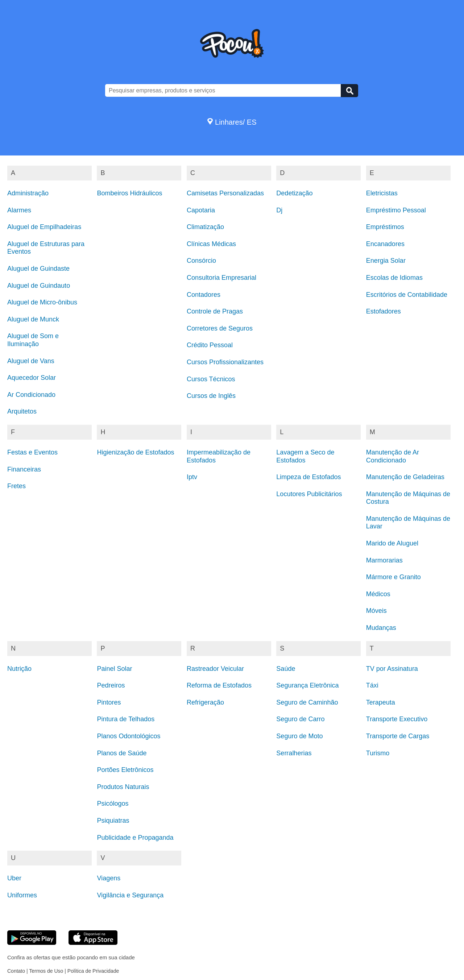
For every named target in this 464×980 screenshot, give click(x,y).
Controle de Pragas (215, 311)
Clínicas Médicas (211, 244)
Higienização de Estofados (135, 452)
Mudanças (381, 628)
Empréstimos (385, 227)
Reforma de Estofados (219, 685)
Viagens (109, 878)
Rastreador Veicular (215, 669)
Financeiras (24, 469)
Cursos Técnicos (211, 379)
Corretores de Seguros (220, 328)
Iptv (192, 477)
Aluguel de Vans (31, 361)
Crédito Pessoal (210, 345)
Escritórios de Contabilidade (407, 295)
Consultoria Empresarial (221, 278)
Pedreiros (111, 685)
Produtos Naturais (123, 787)
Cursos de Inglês (211, 396)
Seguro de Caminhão (307, 702)
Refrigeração (205, 702)
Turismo (378, 753)
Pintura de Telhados (126, 719)
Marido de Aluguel (392, 543)
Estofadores (384, 311)
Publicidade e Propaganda (135, 838)
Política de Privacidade (93, 971)
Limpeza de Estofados (308, 477)
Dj (279, 210)
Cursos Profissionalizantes (225, 362)
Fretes (16, 486)
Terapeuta (381, 702)
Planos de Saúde (122, 753)
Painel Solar (114, 669)
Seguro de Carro (300, 719)
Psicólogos (113, 803)
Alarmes (19, 210)
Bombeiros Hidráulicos (129, 193)
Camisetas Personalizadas (225, 193)
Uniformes (22, 895)
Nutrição (19, 669)
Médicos (378, 594)
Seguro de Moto (299, 736)
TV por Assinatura (392, 669)
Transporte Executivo (397, 719)
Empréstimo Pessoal (396, 210)
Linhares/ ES (232, 122)
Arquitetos (22, 411)
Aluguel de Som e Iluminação (33, 340)
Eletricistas (382, 193)
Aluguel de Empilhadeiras (44, 227)
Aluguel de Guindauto (39, 286)
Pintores (109, 702)
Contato (16, 971)
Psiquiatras (113, 821)
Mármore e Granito (393, 577)
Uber (14, 878)
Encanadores (385, 244)
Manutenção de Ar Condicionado (393, 456)
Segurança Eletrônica (307, 685)
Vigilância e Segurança (130, 895)
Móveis (376, 611)
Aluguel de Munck (33, 319)
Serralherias (294, 753)
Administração (28, 193)
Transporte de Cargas (398, 736)
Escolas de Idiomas (394, 278)
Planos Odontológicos (129, 736)
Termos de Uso (46, 971)
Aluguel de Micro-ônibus (42, 302)
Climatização (205, 227)
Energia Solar (386, 261)
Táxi (372, 685)
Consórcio (201, 261)
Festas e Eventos (32, 452)
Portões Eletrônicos (125, 770)
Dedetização (294, 193)
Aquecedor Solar (32, 378)
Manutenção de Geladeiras (405, 477)
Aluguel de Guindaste (38, 269)
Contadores (204, 295)
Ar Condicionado (31, 395)
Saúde (286, 669)
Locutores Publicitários (309, 494)
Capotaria (201, 210)
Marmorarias (384, 560)
